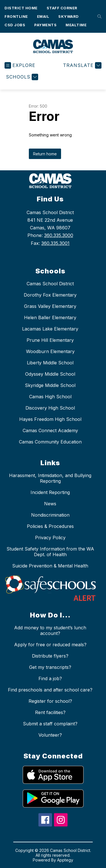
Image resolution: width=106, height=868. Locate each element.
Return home (45, 154)
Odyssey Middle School (50, 374)
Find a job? (50, 678)
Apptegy (65, 860)
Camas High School (50, 397)
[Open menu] (20, 65)
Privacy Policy (50, 538)
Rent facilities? (50, 712)
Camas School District (50, 284)
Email (43, 16)
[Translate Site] (82, 65)
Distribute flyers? (50, 656)
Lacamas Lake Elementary (50, 329)
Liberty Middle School (50, 363)
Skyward (69, 16)
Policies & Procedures (50, 526)
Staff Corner (62, 8)
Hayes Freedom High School (50, 419)
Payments (45, 25)
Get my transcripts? (50, 667)
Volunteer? (50, 735)
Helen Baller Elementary (50, 317)
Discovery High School (50, 408)
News (50, 504)
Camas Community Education (50, 442)
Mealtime (76, 25)
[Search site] (98, 16)
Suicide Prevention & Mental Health (50, 566)
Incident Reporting (50, 492)
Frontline (16, 16)
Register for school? (50, 701)
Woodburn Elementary (50, 351)
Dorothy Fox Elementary (50, 295)
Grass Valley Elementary (50, 306)
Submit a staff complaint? (50, 724)
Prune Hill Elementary (50, 340)
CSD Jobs (15, 25)
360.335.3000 (59, 235)
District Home (21, 8)
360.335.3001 (55, 243)
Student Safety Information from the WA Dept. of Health (50, 552)
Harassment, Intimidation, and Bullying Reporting (50, 478)
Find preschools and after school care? (50, 690)
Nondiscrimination (50, 515)
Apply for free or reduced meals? (50, 645)
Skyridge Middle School (50, 385)
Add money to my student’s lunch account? (50, 630)
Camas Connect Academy (50, 430)
